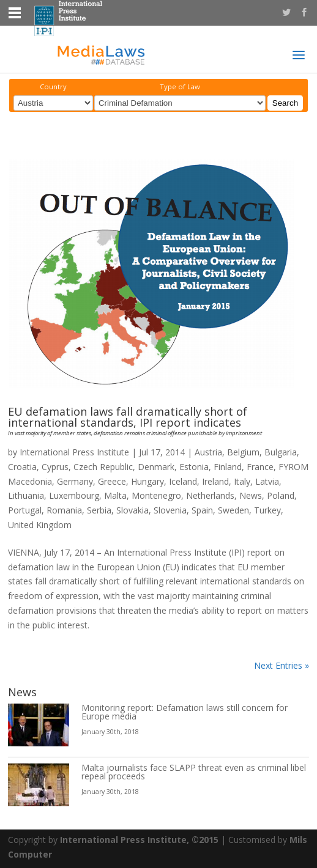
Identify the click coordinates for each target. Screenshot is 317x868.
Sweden (233, 510)
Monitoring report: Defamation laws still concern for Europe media (185, 712)
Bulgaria (281, 452)
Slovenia (170, 510)
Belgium (243, 452)
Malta (115, 495)
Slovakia (132, 510)
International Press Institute (74, 452)
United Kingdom (40, 525)
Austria (208, 452)
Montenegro (156, 495)
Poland (281, 495)
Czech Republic (103, 467)
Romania (64, 510)
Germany (75, 481)
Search (285, 103)
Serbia (99, 510)
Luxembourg (74, 495)
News (251, 495)
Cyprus (55, 467)
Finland (228, 467)
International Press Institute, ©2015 (139, 840)
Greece (112, 481)
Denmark (156, 467)
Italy (242, 481)
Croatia (22, 467)
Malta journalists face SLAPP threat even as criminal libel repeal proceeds (194, 772)
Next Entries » (282, 665)
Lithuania (26, 495)
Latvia (267, 481)
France (260, 467)
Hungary (147, 481)
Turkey (267, 510)
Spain (202, 510)
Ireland (215, 481)
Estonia (194, 467)
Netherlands (210, 495)
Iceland (183, 481)
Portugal (25, 510)
